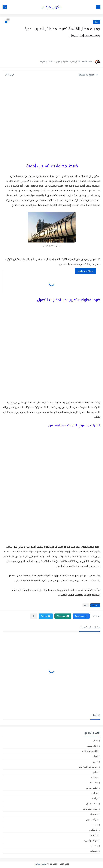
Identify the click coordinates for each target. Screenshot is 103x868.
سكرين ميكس (51, 7)
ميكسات (94, 835)
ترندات (94, 777)
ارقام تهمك (92, 746)
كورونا (95, 825)
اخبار (96, 22)
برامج (95, 772)
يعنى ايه (94, 851)
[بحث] (5, 7)
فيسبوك (94, 814)
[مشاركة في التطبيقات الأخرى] (34, 616)
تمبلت (95, 793)
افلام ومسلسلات (90, 751)
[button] (81, 616)
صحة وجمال (92, 804)
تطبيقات (94, 783)
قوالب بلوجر (92, 819)
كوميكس (93, 830)
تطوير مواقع (92, 788)
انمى (95, 762)
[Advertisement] (70, 47)
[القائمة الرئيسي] (98, 7)
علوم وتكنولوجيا (90, 809)
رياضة (95, 798)
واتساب (94, 846)
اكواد (95, 756)
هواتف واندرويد (91, 840)
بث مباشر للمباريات (88, 767)
